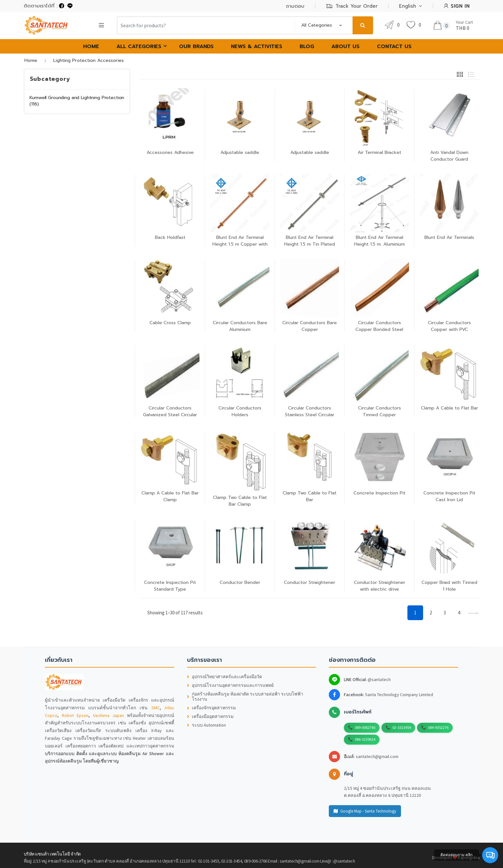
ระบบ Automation (206, 725)
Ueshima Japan (109, 715)
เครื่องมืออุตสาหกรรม (210, 716)
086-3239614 (365, 739)
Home (31, 60)
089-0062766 (365, 727)
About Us (345, 46)
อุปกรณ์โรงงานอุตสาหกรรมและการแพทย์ (230, 685)
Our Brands (196, 46)
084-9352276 (438, 727)
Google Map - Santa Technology (365, 811)
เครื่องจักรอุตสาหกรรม (211, 708)
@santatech (379, 679)
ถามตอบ (295, 6)
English (408, 6)
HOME (91, 46)
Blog (307, 46)
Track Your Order (352, 6)
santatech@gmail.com (377, 756)
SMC (156, 708)
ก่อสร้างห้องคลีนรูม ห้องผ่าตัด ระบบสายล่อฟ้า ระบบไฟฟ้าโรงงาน (245, 697)
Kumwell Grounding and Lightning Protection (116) (77, 101)
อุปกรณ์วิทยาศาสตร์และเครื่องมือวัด (225, 677)
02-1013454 (402, 727)
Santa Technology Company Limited (399, 695)
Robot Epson (75, 715)
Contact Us (394, 46)
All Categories (139, 46)
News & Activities (257, 46)
